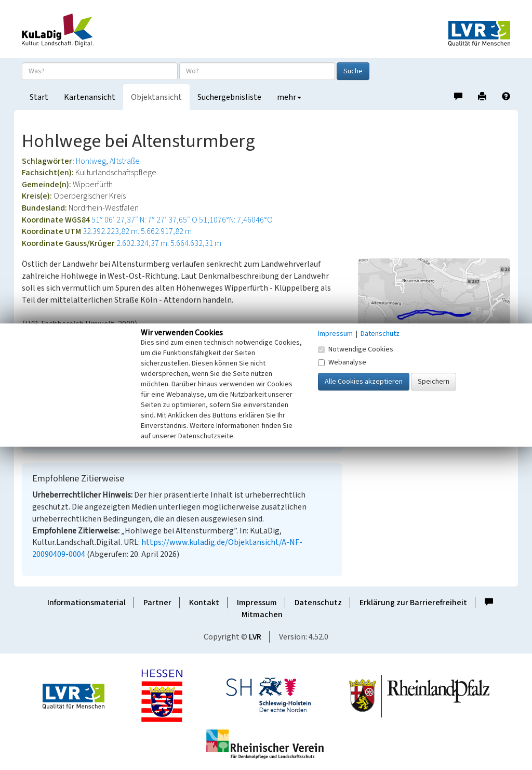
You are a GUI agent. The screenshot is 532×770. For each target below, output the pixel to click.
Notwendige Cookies (356, 349)
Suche (353, 71)
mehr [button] (289, 97)
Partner (157, 603)
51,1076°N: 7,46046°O (236, 220)
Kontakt (204, 603)
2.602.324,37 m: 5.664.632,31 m (169, 243)
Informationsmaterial (87, 603)
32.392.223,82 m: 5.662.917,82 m (137, 231)
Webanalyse (342, 362)
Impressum (257, 603)
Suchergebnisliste (229, 97)
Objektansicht (156, 97)
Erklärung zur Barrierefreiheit (413, 603)
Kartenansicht (90, 97)
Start (39, 97)
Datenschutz (318, 603)
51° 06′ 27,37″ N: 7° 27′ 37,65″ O (144, 220)
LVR (255, 637)
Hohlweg (91, 161)
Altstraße (125, 161)
